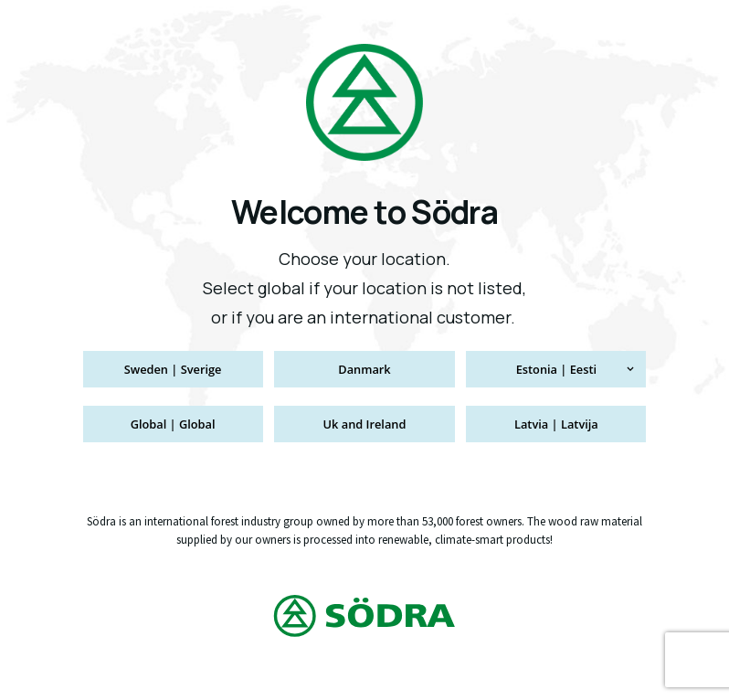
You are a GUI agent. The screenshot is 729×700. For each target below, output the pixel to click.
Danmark (364, 369)
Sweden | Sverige (173, 369)
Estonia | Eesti (556, 369)
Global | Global (173, 424)
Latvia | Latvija (556, 424)
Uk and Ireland (365, 424)
